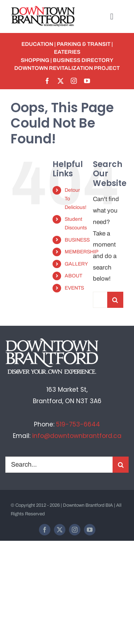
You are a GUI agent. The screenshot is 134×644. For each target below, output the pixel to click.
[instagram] (74, 81)
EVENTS (74, 288)
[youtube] (87, 81)
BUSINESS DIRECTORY (83, 60)
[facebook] (47, 81)
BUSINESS (77, 240)
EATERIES (67, 52)
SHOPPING (35, 60)
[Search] (115, 300)
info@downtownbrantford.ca (77, 436)
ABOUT (73, 276)
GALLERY (76, 264)
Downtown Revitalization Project (67, 68)
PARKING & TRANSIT (84, 44)
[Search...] (100, 300)
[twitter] (61, 81)
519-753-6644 (78, 424)
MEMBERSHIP (81, 252)
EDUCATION (37, 44)
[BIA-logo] (44, 9)
